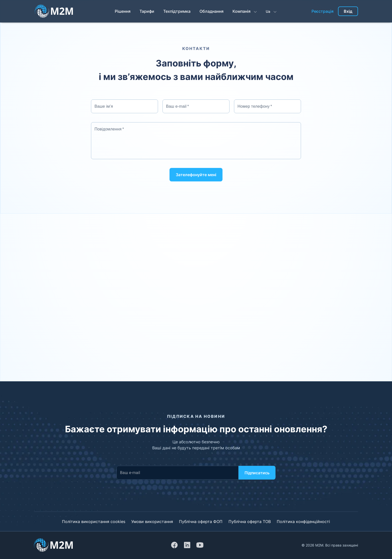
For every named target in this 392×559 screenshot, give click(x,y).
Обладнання (211, 11)
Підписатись (257, 473)
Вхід (348, 11)
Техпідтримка (177, 11)
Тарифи (147, 11)
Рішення (123, 11)
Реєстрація (322, 11)
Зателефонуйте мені (196, 175)
